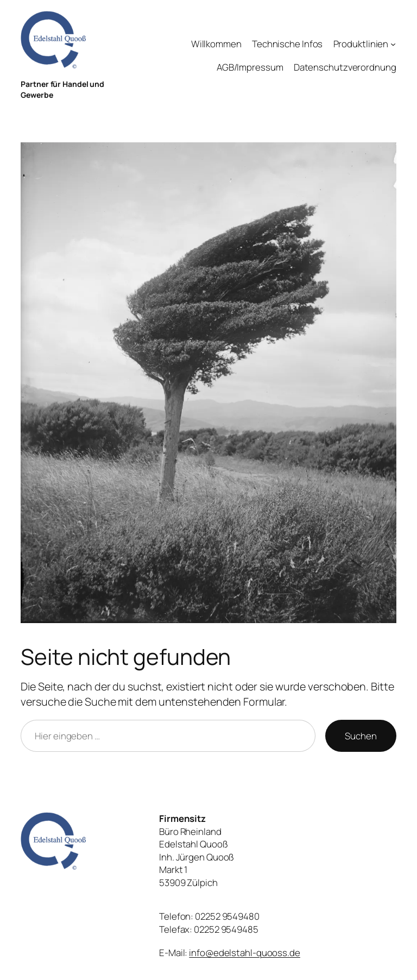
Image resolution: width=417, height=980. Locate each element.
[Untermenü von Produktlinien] (393, 44)
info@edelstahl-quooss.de (245, 953)
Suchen (361, 736)
